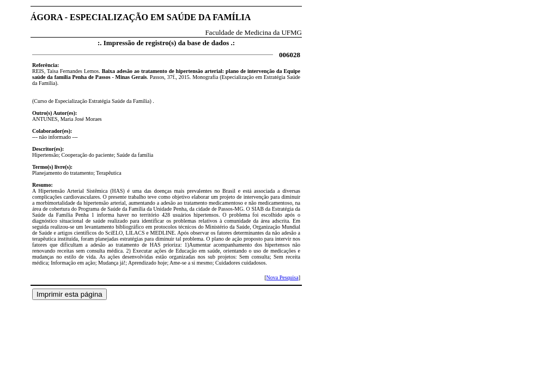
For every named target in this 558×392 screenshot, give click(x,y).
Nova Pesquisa (282, 277)
